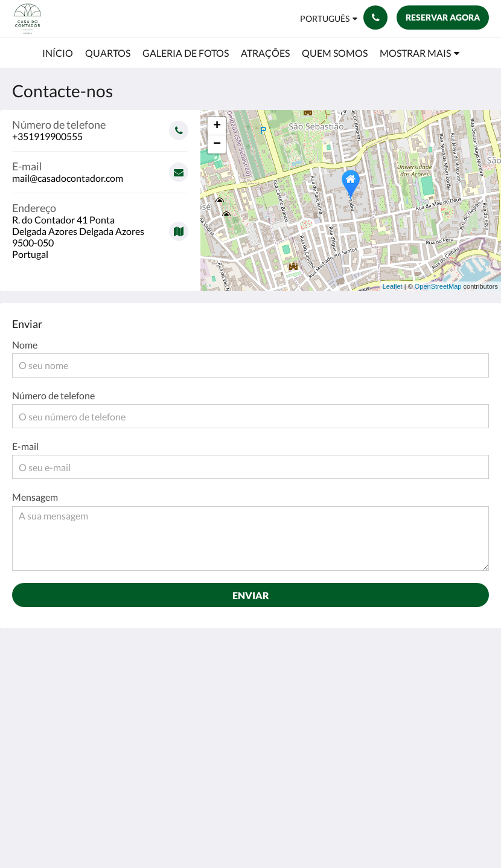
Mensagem (35, 497)
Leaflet (393, 286)
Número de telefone (53, 395)
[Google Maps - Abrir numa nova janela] (100, 227)
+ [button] (217, 126)
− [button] (217, 144)
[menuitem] (58, 53)
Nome (25, 345)
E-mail (25, 446)
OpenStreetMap (438, 286)
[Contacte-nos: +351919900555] (375, 18)
